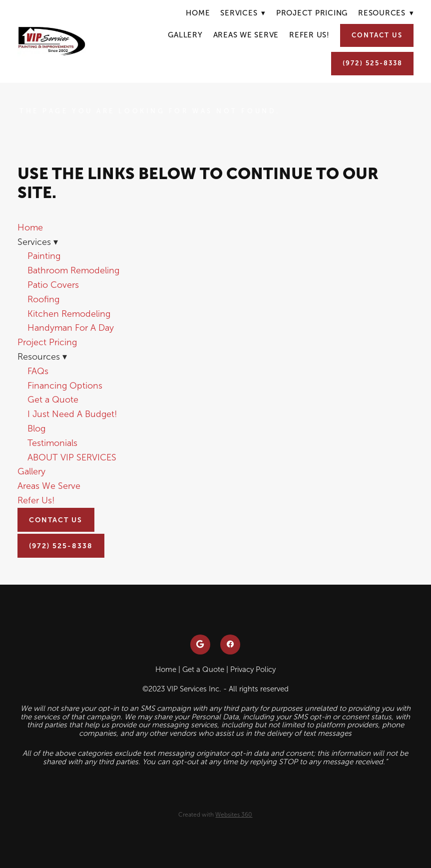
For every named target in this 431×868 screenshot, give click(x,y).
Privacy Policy (253, 669)
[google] (200, 645)
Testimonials (52, 443)
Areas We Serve (246, 35)
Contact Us (377, 35)
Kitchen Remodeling (69, 314)
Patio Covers (53, 285)
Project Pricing (312, 13)
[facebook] (230, 645)
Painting (44, 256)
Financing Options (65, 386)
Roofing (43, 299)
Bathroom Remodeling (73, 270)
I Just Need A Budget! (72, 414)
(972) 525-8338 (372, 63)
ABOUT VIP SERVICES (72, 457)
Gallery (185, 35)
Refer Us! (309, 35)
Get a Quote (53, 400)
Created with (215, 815)
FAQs (38, 371)
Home (198, 13)
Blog (36, 429)
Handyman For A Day (71, 328)
